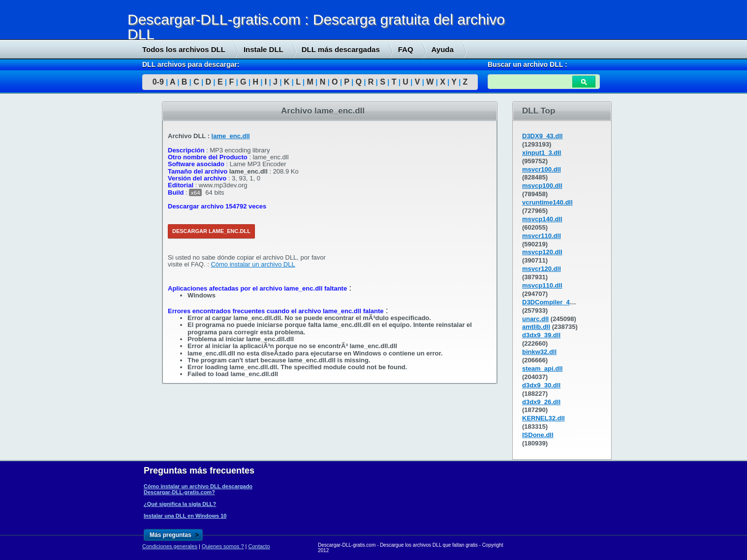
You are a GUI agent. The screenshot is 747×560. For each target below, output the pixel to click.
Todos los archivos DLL (184, 49)
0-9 (158, 82)
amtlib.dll (536, 327)
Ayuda (443, 49)
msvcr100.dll (542, 169)
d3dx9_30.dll (541, 385)
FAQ (406, 49)
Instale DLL (264, 49)
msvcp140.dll (542, 219)
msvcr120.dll (542, 269)
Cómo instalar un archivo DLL (253, 264)
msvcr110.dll (542, 236)
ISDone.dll (538, 435)
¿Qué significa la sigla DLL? (180, 504)
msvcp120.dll (542, 252)
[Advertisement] (74, 251)
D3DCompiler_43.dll (552, 302)
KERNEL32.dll (544, 418)
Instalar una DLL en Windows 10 (185, 516)
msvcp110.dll (542, 285)
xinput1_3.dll (542, 153)
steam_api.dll (542, 368)
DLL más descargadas (341, 49)
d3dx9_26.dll (541, 402)
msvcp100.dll (542, 186)
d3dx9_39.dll (541, 335)
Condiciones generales (170, 546)
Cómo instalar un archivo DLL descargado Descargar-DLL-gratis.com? (198, 489)
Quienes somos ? (223, 546)
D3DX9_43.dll (542, 136)
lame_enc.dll (231, 136)
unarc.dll (535, 319)
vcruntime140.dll (547, 202)
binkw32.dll (539, 352)
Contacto (259, 546)
